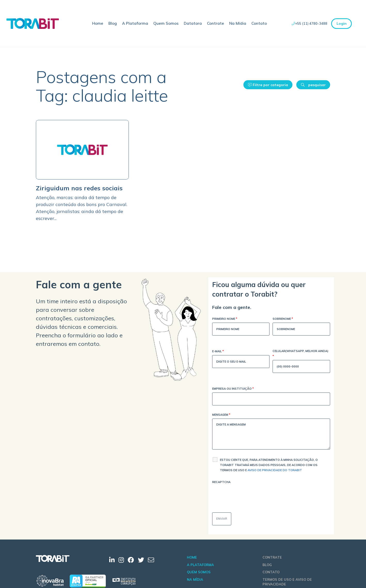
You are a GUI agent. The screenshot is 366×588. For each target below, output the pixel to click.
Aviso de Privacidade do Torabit (275, 470)
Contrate (216, 23)
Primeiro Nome (225, 319)
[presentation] (251, 496)
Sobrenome (283, 319)
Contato (259, 23)
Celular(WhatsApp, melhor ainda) (300, 354)
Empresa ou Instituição (233, 389)
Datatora (193, 23)
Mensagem (221, 415)
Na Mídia (238, 23)
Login (342, 23)
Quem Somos (166, 23)
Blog (113, 23)
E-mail (218, 352)
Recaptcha (221, 482)
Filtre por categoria (268, 85)
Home (98, 23)
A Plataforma (135, 23)
